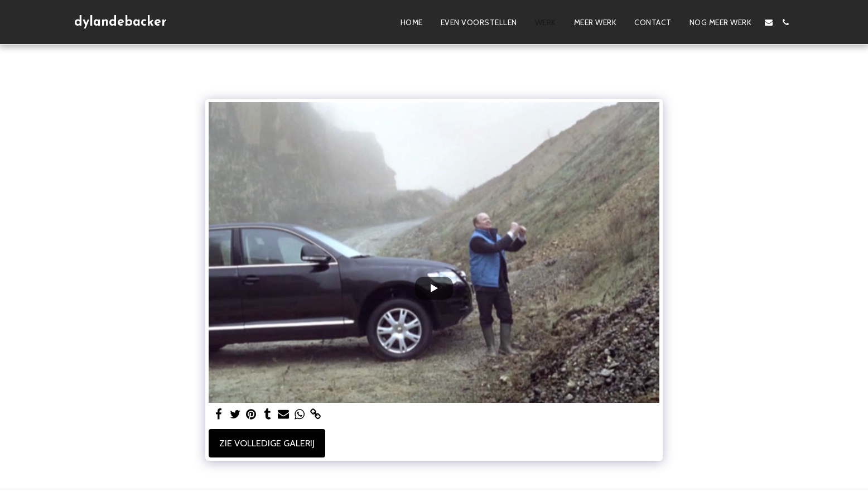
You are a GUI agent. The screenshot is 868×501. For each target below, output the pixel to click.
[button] (769, 22)
